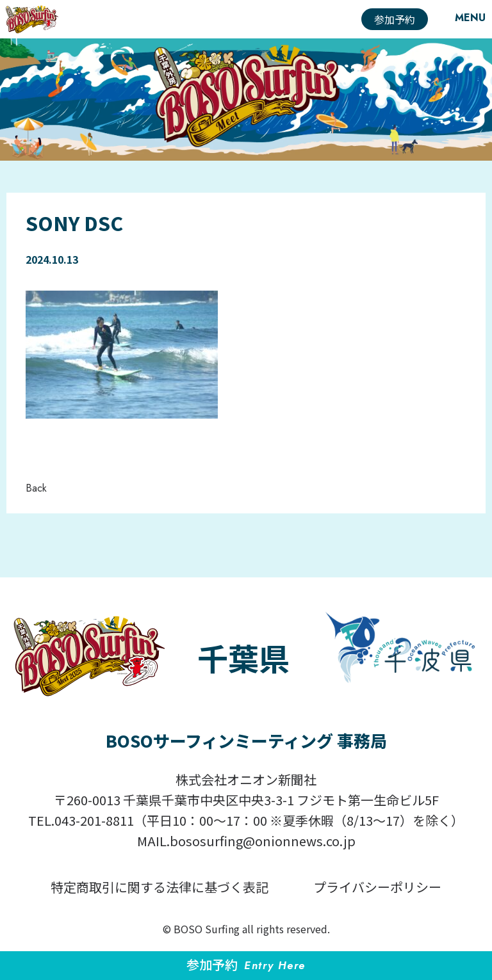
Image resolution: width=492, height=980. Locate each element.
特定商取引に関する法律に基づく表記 (160, 887)
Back (36, 488)
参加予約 (395, 19)
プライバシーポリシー (377, 887)
